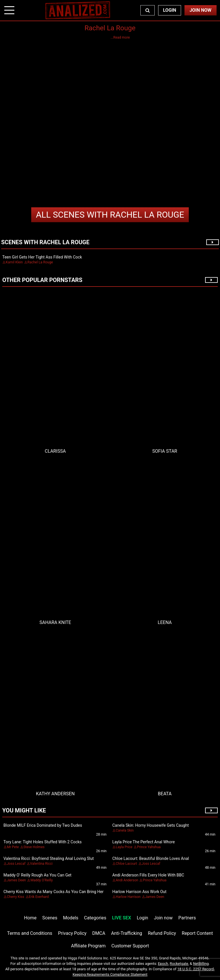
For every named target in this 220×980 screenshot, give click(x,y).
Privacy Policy (72, 933)
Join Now (201, 10)
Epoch (163, 964)
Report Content (198, 933)
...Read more (120, 37)
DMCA (99, 933)
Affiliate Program (88, 946)
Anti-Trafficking (127, 933)
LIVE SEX (121, 918)
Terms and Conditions (30, 933)
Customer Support (130, 946)
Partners (187, 918)
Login (170, 10)
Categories (95, 918)
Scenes (50, 918)
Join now (163, 918)
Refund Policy (162, 933)
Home (30, 918)
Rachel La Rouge (110, 215)
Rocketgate (179, 964)
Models (71, 918)
